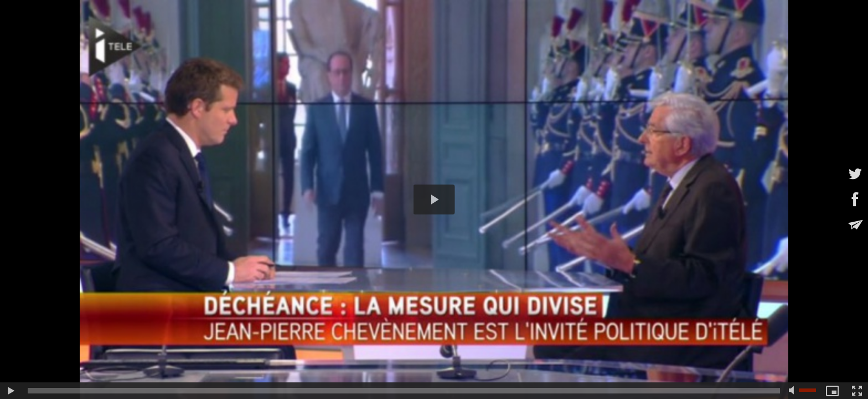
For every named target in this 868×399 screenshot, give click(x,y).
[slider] (404, 391)
